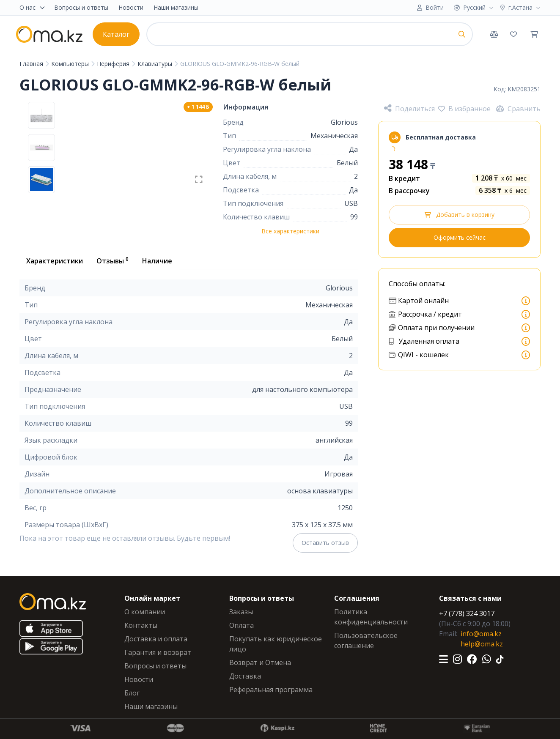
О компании (145, 612)
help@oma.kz (482, 644)
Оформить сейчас (460, 237)
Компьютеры (71, 64)
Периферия (114, 64)
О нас (33, 7)
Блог (132, 693)
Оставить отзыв (325, 543)
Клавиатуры (156, 64)
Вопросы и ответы (81, 7)
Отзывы (113, 260)
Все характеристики (290, 231)
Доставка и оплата (156, 639)
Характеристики (55, 261)
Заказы (241, 612)
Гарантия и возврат (158, 652)
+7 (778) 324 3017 (467, 613)
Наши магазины (176, 7)
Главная (32, 64)
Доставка (245, 676)
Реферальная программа (271, 690)
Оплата (242, 625)
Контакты (141, 625)
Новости (131, 7)
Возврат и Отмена (260, 662)
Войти (435, 7)
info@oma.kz (481, 634)
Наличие (157, 261)
